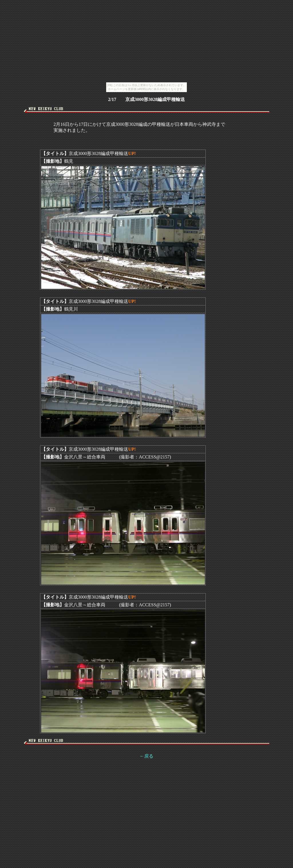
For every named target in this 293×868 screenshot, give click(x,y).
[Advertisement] (146, 115)
